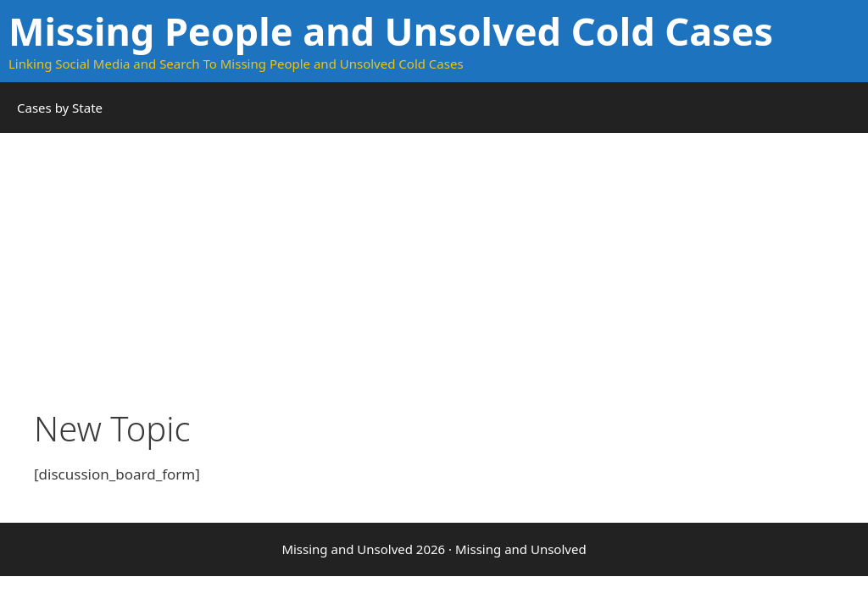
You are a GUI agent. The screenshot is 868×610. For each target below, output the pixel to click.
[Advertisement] (434, 290)
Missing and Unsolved (521, 549)
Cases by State (60, 108)
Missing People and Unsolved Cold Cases (391, 31)
